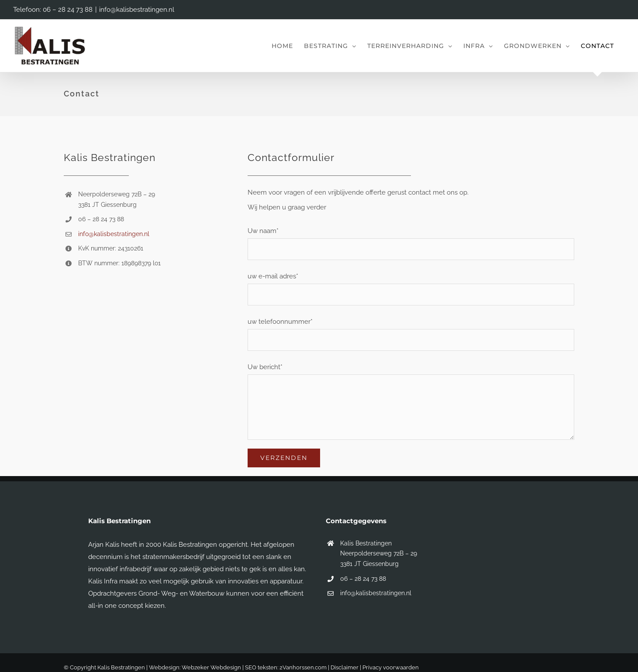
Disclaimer (345, 667)
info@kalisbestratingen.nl (137, 10)
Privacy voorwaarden (391, 667)
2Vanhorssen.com (303, 667)
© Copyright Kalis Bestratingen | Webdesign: (123, 667)
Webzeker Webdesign (211, 667)
